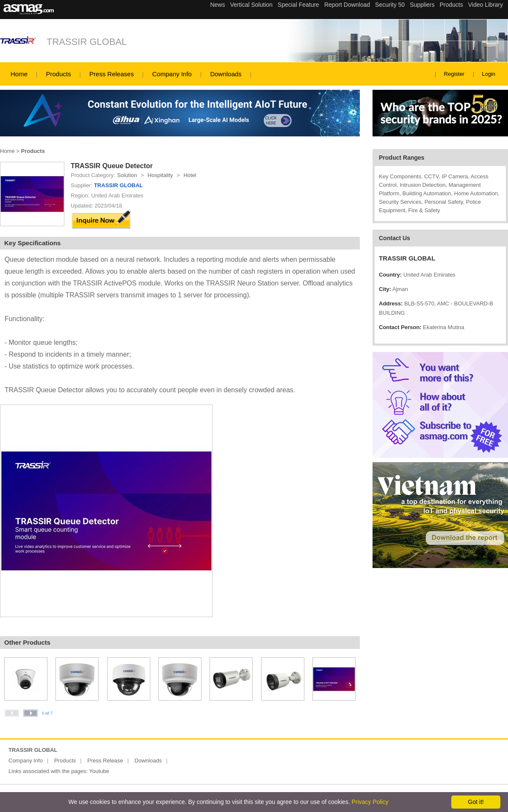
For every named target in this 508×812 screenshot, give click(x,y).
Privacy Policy (370, 802)
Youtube (99, 771)
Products (58, 74)
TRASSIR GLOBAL (87, 42)
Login (489, 74)
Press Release (105, 761)
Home (19, 74)
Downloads (226, 74)
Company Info (172, 74)
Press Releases (112, 74)
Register (454, 74)
